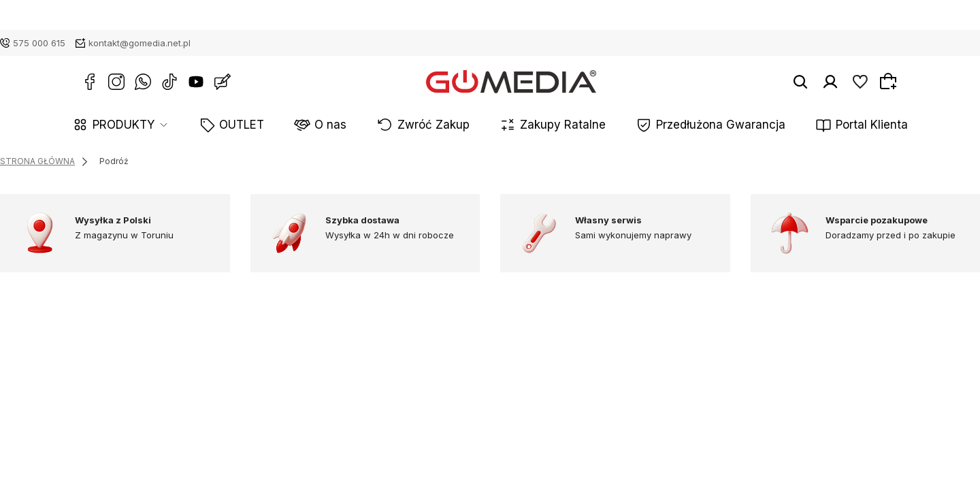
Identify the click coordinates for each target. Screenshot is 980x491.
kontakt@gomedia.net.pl (140, 43)
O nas (366, 126)
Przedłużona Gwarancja (680, 126)
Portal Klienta (802, 126)
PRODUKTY (196, 126)
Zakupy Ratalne (552, 126)
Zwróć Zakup (448, 126)
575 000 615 (39, 43)
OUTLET (296, 126)
